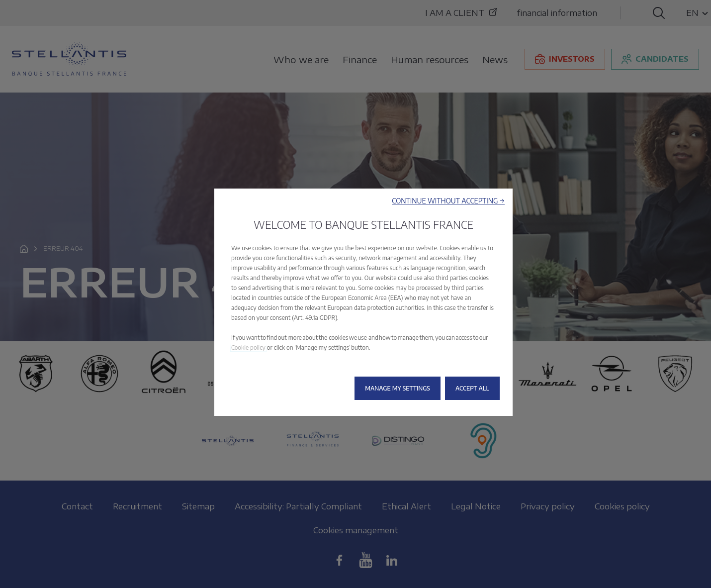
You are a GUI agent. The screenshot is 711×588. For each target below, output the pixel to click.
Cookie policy (248, 347)
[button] (448, 201)
